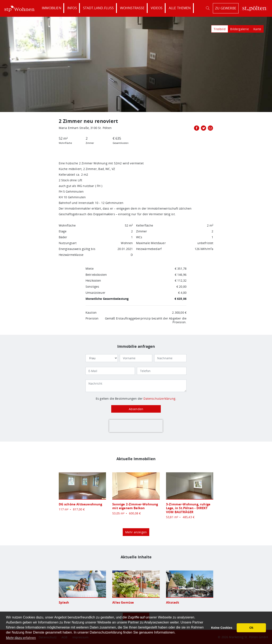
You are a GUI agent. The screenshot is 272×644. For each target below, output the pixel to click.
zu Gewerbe (226, 8)
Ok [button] (251, 628)
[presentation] (136, 426)
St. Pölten (254, 8)
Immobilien (52, 8)
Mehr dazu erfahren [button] (21, 638)
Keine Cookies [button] (222, 628)
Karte (257, 29)
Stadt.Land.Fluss (98, 8)
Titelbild (220, 29)
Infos (72, 8)
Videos (157, 8)
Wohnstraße (132, 8)
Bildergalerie (239, 29)
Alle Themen (180, 8)
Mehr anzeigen (136, 532)
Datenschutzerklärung (159, 399)
